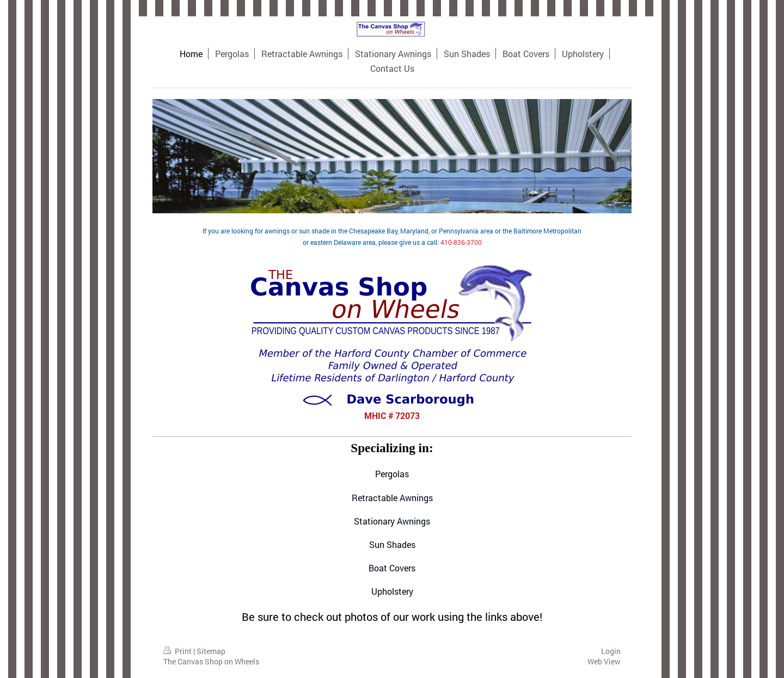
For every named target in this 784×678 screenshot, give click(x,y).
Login (611, 651)
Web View (604, 661)
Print (178, 651)
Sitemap (211, 651)
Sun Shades (392, 544)
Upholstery (392, 591)
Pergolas (392, 474)
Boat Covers (392, 568)
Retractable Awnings (392, 498)
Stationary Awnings (392, 521)
